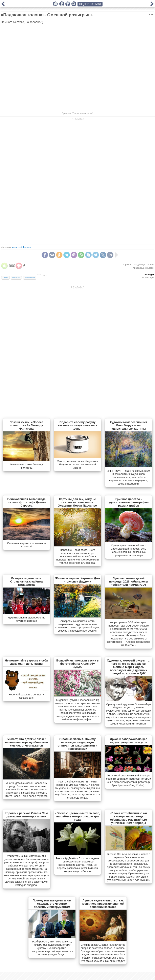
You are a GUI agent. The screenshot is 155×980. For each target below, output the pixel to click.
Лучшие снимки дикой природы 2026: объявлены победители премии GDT (129, 581)
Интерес (16, 278)
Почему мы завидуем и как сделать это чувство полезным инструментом (52, 904)
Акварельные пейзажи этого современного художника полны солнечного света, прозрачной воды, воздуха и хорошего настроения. (78, 626)
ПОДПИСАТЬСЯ (90, 4)
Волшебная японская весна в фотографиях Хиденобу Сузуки (77, 664)
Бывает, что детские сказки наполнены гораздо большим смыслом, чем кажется (26, 742)
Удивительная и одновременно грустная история (27, 619)
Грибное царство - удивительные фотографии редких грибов (129, 502)
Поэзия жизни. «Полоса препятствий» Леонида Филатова (26, 425)
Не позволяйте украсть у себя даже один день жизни (26, 662)
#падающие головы (143, 268)
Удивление (30, 278)
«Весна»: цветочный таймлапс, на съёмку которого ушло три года (78, 816)
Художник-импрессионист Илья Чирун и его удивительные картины (129, 425)
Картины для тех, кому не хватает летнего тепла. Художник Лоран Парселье (77, 502)
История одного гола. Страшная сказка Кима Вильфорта (26, 581)
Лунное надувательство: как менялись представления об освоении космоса (103, 904)
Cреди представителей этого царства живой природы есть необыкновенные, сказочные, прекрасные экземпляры (129, 550)
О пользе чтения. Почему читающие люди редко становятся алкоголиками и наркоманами (77, 744)
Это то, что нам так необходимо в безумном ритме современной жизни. (77, 464)
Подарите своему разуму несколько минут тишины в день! (77, 425)
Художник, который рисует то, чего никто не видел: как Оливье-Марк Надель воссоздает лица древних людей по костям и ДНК (129, 667)
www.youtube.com (21, 247)
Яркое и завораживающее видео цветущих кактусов (128, 741)
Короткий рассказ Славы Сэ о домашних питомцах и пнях (26, 815)
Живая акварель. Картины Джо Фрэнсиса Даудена (78, 580)
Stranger (149, 274)
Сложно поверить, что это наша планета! (26, 545)
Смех (5, 278)
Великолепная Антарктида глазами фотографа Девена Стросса (26, 502)
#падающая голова (144, 265)
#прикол (127, 265)
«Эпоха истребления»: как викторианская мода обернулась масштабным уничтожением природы (129, 818)
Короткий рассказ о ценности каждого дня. (27, 696)
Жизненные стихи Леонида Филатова (27, 466)
